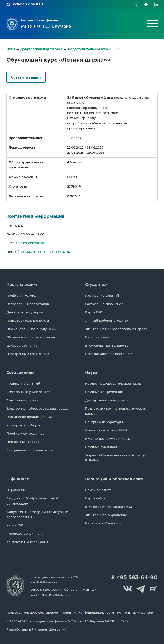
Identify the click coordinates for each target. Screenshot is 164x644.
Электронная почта (22, 400)
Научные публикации (103, 446)
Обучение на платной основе (31, 337)
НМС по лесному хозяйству (108, 438)
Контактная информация (27, 541)
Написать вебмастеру (103, 523)
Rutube (153, 589)
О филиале (15, 489)
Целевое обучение (22, 345)
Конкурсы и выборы (23, 425)
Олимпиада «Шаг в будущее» (31, 328)
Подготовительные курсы (28, 320)
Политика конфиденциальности (89, 612)
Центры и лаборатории (105, 421)
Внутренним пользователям (30, 450)
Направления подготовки (28, 303)
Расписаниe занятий (102, 295)
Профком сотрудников (26, 433)
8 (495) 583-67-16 (28, 251)
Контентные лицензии (138, 612)
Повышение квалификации (29, 416)
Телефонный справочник (27, 441)
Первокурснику (98, 337)
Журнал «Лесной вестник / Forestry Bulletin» (115, 457)
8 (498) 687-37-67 (57, 251)
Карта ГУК (94, 312)
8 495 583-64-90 (134, 577)
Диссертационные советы (107, 400)
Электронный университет (28, 391)
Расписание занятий (28, 4)
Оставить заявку (26, 77)
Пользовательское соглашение (32, 612)
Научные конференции (104, 391)
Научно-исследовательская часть (113, 383)
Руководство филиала (25, 533)
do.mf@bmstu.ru (31, 243)
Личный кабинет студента (107, 320)
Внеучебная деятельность (107, 345)
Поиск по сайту (98, 489)
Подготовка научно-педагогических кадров (115, 410)
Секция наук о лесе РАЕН (106, 430)
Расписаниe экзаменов (104, 303)
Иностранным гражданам (28, 353)
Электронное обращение (106, 514)
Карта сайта (95, 498)
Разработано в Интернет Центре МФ (37, 629)
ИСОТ (11, 49)
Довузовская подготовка (42, 49)
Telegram (141, 589)
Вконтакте (128, 589)
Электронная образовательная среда (116, 328)
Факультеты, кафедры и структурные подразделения (37, 514)
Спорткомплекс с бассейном (109, 353)
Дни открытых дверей (25, 312)
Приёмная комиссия (23, 295)
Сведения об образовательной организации (32, 500)
